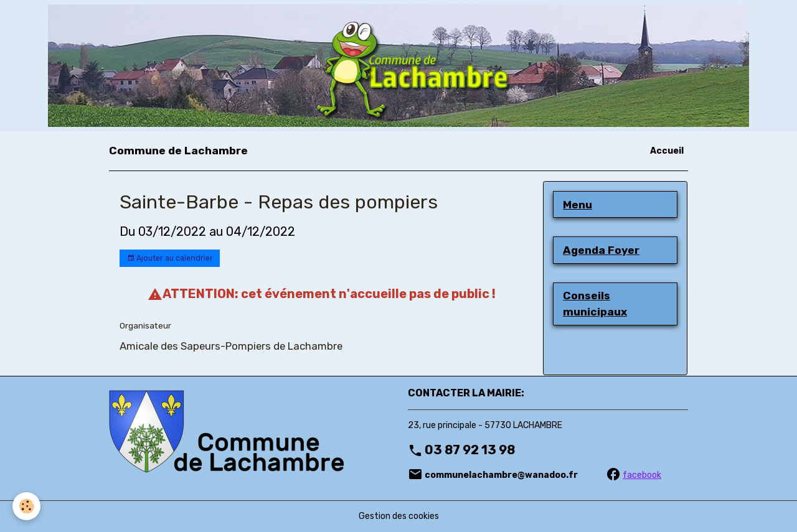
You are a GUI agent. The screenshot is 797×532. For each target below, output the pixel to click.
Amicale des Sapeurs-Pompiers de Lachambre (231, 346)
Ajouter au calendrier (170, 259)
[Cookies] (26, 506)
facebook (642, 475)
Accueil (667, 151)
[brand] (178, 151)
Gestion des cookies (399, 516)
